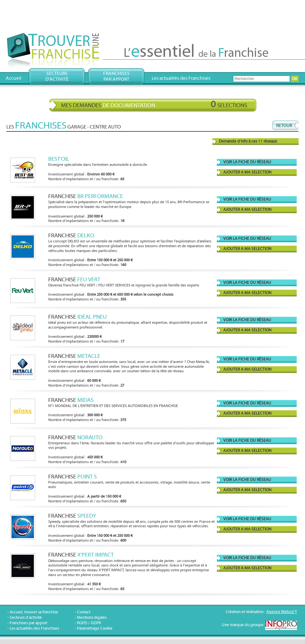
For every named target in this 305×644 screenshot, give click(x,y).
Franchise (86, 196)
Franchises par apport (28, 623)
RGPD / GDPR (89, 623)
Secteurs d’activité (26, 618)
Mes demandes (154, 104)
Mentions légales (92, 618)
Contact (84, 612)
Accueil (14, 78)
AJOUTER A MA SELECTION (247, 172)
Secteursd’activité (57, 76)
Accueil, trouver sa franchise (34, 612)
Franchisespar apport (116, 76)
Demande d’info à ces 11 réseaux (248, 141)
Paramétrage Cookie (95, 629)
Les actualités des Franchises (181, 78)
